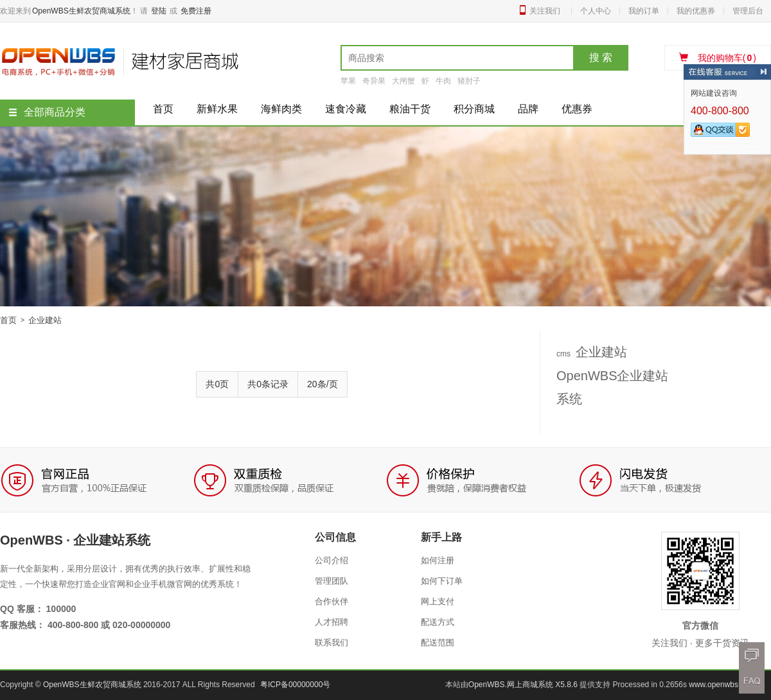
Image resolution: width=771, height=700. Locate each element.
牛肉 (443, 81)
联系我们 (332, 643)
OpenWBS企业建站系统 (612, 387)
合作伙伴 (332, 601)
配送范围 (438, 643)
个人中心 (596, 11)
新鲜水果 (217, 109)
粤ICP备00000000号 (295, 685)
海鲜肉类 (281, 109)
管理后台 (748, 11)
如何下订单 (442, 581)
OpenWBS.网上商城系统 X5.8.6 (524, 685)
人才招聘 (332, 622)
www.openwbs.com (722, 685)
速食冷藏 (346, 109)
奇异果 (374, 81)
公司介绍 (332, 560)
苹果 (348, 81)
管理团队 (332, 581)
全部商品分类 (47, 112)
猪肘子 (469, 81)
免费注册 (196, 11)
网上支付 (438, 601)
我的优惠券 (696, 11)
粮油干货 (410, 109)
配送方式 (438, 622)
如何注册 (438, 560)
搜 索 (601, 57)
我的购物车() (718, 58)
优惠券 (577, 109)
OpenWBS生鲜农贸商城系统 (81, 11)
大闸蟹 (403, 81)
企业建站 (601, 352)
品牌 (528, 109)
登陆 (159, 11)
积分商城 (474, 109)
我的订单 (644, 11)
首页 (163, 109)
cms (563, 354)
